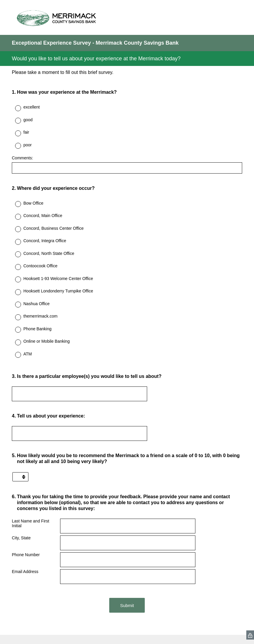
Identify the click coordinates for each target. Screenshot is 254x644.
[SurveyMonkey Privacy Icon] (250, 635)
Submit (127, 605)
